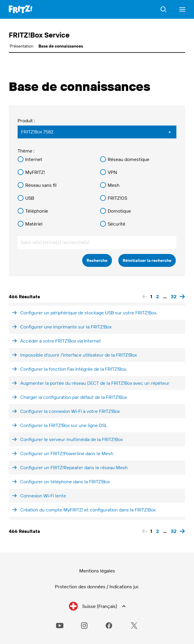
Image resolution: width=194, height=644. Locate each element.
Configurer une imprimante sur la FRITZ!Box (66, 327)
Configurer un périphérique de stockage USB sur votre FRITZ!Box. (89, 313)
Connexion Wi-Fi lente (43, 496)
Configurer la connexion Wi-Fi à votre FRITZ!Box (70, 411)
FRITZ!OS (117, 198)
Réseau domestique (129, 159)
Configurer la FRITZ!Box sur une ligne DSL (64, 425)
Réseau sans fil (41, 185)
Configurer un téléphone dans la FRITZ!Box (65, 482)
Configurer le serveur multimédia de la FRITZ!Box (71, 439)
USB (30, 198)
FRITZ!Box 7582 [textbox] (37, 132)
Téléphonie (37, 211)
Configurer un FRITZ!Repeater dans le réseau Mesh (74, 467)
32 (174, 296)
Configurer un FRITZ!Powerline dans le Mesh (67, 453)
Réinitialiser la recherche (147, 260)
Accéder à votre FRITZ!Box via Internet (61, 341)
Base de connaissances (61, 46)
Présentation (22, 46)
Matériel (34, 224)
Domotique (119, 211)
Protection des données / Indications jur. (97, 587)
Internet (34, 159)
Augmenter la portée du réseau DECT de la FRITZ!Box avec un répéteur (95, 383)
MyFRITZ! (35, 172)
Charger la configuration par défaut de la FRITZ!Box (74, 397)
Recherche (97, 260)
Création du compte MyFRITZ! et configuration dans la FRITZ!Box (88, 510)
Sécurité (117, 224)
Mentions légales (97, 571)
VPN (112, 172)
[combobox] (97, 132)
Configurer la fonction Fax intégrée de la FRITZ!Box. (74, 369)
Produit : (26, 121)
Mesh (114, 185)
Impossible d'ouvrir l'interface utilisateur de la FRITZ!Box (79, 355)
